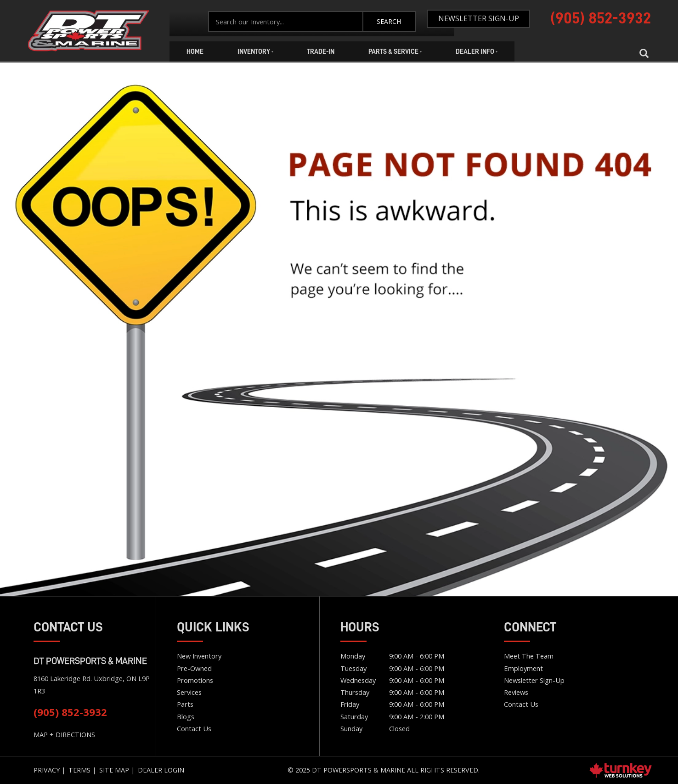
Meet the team (529, 656)
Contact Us (194, 728)
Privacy (47, 770)
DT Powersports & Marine (90, 661)
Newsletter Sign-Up (479, 18)
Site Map (114, 770)
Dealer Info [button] (477, 51)
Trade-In (321, 51)
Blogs (186, 716)
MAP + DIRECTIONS (64, 734)
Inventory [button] (255, 51)
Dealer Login (161, 770)
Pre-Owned (194, 668)
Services (189, 692)
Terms (79, 770)
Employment (523, 668)
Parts (185, 704)
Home (89, 31)
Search (389, 21)
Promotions (195, 680)
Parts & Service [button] (395, 51)
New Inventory (199, 656)
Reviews (516, 692)
